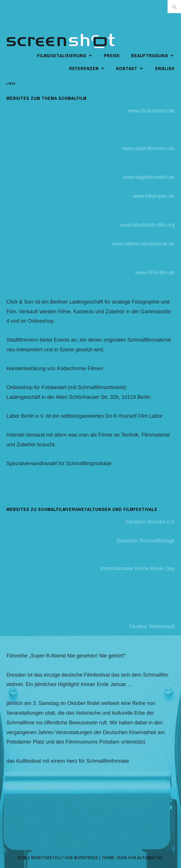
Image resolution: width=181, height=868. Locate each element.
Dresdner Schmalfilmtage (146, 541)
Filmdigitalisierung (62, 56)
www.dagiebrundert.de (149, 177)
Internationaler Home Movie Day (137, 568)
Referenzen (84, 68)
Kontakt (127, 68)
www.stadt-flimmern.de (149, 148)
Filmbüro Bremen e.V (150, 522)
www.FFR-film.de (155, 273)
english (165, 68)
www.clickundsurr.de (151, 111)
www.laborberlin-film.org (147, 225)
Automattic (150, 858)
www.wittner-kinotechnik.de (144, 244)
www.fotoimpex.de (154, 196)
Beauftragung (150, 56)
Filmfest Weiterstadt (152, 627)
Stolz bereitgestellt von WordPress (58, 858)
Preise (112, 56)
